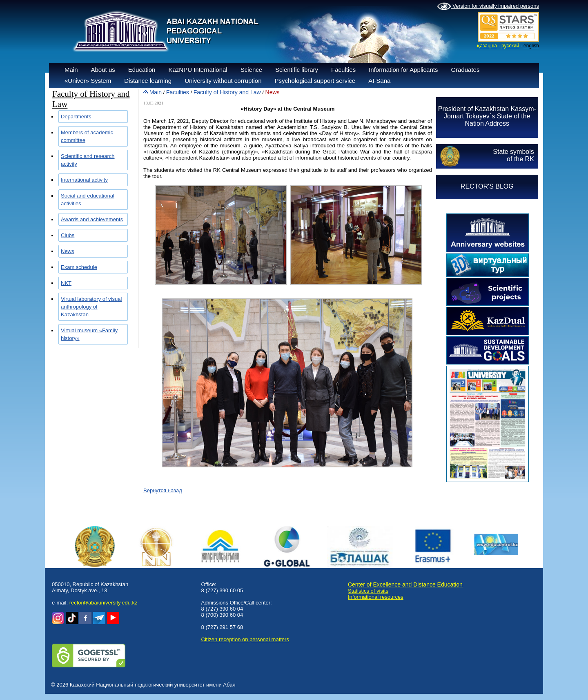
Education (142, 70)
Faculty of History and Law (227, 92)
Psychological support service (315, 81)
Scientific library (297, 70)
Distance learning (148, 81)
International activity (84, 180)
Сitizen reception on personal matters (245, 639)
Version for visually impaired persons (488, 7)
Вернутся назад (163, 490)
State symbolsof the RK (513, 155)
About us (103, 70)
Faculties (343, 70)
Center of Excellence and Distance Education (405, 584)
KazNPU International (198, 70)
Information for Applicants (403, 70)
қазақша (487, 46)
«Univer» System (88, 81)
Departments (76, 117)
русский (510, 46)
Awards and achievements (92, 219)
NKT (66, 283)
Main (71, 70)
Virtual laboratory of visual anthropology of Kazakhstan (91, 307)
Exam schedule (79, 267)
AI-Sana (379, 81)
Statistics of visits (368, 591)
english (531, 46)
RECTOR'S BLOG (487, 186)
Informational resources (376, 597)
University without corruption (223, 81)
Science (251, 70)
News (68, 251)
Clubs (68, 235)
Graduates (465, 70)
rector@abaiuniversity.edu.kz (104, 603)
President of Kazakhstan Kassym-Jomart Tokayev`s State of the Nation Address (487, 116)
